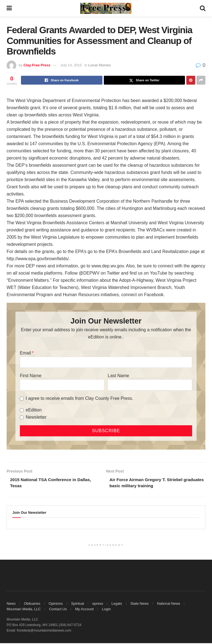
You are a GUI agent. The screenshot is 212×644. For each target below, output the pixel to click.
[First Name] (62, 385)
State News (139, 604)
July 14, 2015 (71, 65)
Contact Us (58, 610)
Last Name (118, 376)
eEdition (34, 410)
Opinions (56, 604)
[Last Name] (150, 385)
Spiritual (77, 604)
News (11, 604)
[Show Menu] (9, 8)
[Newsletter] (22, 417)
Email (25, 353)
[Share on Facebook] (62, 80)
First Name (31, 376)
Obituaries (32, 604)
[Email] (106, 362)
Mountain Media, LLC (24, 610)
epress (98, 604)
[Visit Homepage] (106, 8)
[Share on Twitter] (145, 80)
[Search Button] (203, 8)
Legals (117, 604)
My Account (84, 610)
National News (169, 604)
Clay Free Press (37, 65)
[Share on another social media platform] (201, 80)
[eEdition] (22, 410)
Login (106, 610)
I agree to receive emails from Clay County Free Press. (79, 398)
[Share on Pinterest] (191, 80)
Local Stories (100, 65)
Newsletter (36, 417)
